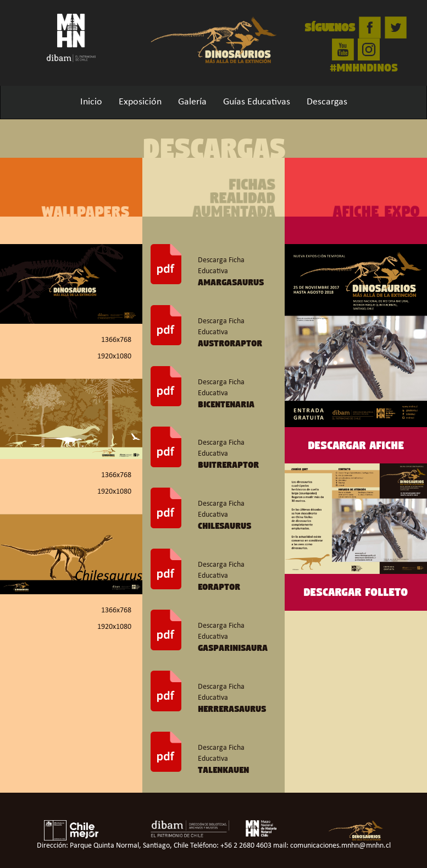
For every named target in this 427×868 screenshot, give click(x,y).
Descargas (327, 102)
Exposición (140, 102)
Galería (192, 102)
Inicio (91, 102)
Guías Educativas (257, 102)
